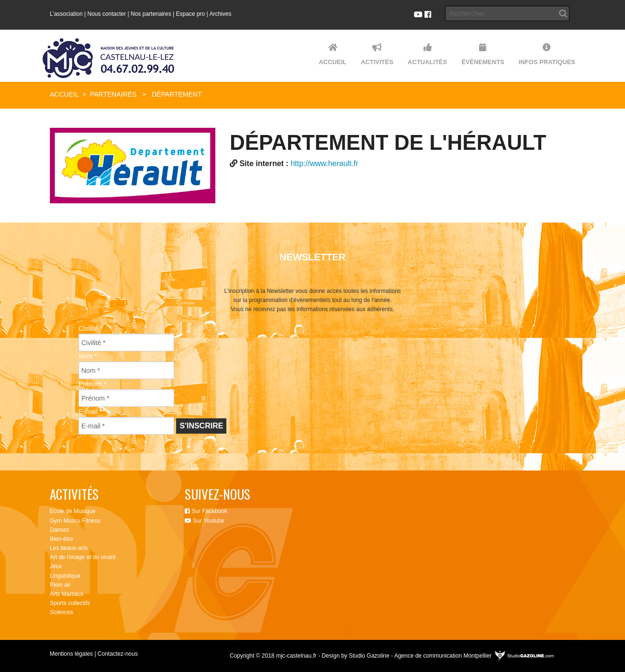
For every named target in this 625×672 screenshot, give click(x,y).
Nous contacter (107, 14)
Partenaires (113, 94)
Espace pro (191, 14)
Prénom (92, 384)
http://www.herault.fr (324, 163)
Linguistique (65, 576)
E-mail (90, 412)
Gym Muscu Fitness (75, 521)
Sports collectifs (70, 603)
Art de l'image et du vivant (83, 557)
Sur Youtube (205, 521)
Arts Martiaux (67, 594)
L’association (66, 14)
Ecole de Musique (73, 511)
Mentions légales (71, 654)
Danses (60, 530)
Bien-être (61, 539)
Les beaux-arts (69, 548)
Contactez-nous (118, 654)
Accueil (64, 94)
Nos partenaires (151, 14)
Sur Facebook (206, 511)
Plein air (60, 585)
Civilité (91, 328)
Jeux (56, 566)
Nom (88, 356)
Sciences (61, 612)
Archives (220, 14)
